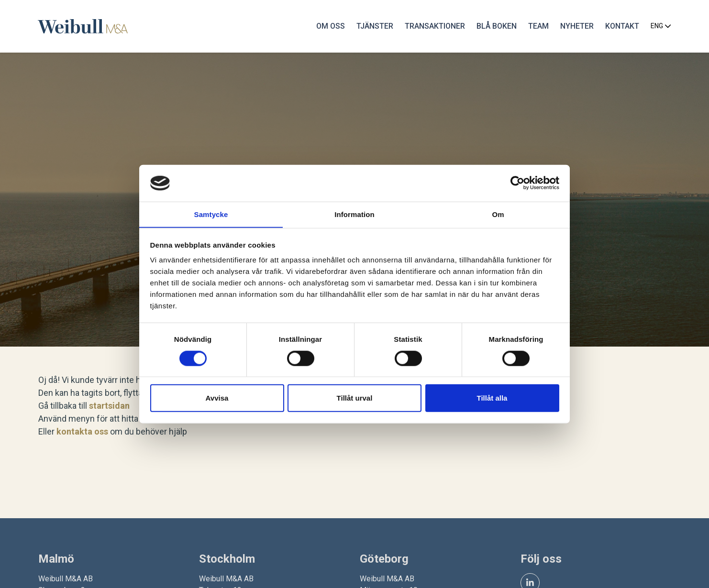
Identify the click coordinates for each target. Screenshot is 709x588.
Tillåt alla (492, 398)
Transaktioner (434, 26)
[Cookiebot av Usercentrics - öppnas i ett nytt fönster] (517, 183)
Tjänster (374, 26)
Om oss (330, 26)
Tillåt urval (355, 398)
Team (538, 26)
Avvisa (217, 398)
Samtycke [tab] (211, 214)
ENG (660, 26)
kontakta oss (82, 431)
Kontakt (622, 26)
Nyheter (576, 26)
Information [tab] (354, 214)
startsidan (109, 406)
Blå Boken (496, 26)
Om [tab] (498, 214)
